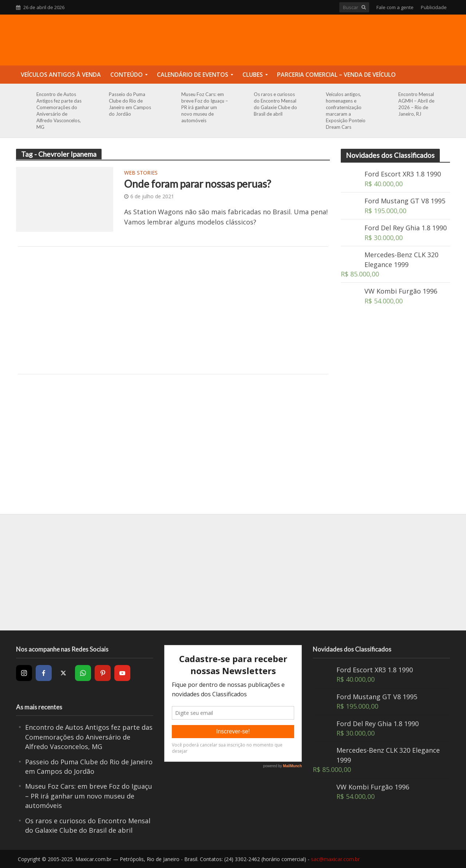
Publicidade (434, 7)
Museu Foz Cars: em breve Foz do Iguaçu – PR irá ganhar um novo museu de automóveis (205, 107)
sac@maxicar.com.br (335, 859)
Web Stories (141, 173)
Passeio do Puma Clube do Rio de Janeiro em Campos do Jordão (130, 104)
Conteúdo (127, 75)
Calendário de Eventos (193, 75)
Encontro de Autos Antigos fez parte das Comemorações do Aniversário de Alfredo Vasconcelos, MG (59, 111)
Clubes (253, 75)
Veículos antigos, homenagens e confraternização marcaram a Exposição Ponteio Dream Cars (346, 111)
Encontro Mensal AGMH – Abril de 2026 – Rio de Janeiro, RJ (416, 104)
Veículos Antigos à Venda (61, 75)
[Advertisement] (173, 310)
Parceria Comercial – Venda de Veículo (336, 75)
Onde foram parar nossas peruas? (198, 184)
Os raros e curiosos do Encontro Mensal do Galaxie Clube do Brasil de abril (275, 104)
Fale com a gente (395, 7)
